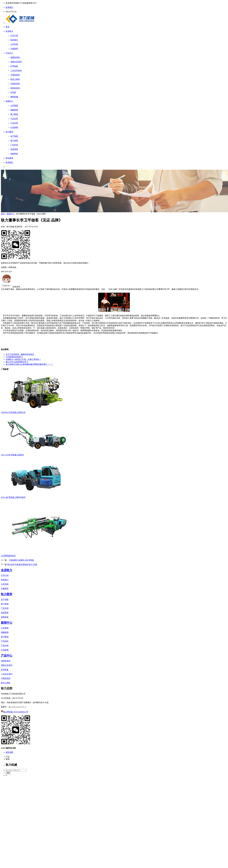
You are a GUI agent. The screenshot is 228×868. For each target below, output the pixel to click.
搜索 (8, 773)
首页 (8, 27)
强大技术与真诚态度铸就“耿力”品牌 (22, 564)
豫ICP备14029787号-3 (17, 707)
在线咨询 (11, 287)
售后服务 (9, 158)
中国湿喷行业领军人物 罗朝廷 (22, 560)
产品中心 (9, 53)
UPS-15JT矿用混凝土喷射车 (12, 455)
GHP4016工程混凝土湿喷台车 (13, 412)
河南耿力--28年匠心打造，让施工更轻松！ (23, 359)
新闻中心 (9, 101)
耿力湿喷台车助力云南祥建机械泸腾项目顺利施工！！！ (29, 364)
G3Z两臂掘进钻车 (8, 556)
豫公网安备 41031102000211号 (15, 712)
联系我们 (9, 162)
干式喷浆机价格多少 (14, 357)
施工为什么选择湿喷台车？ (17, 362)
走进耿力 (9, 31)
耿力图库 (9, 132)
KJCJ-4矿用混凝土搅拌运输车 (13, 497)
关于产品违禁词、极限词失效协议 (20, 354)
